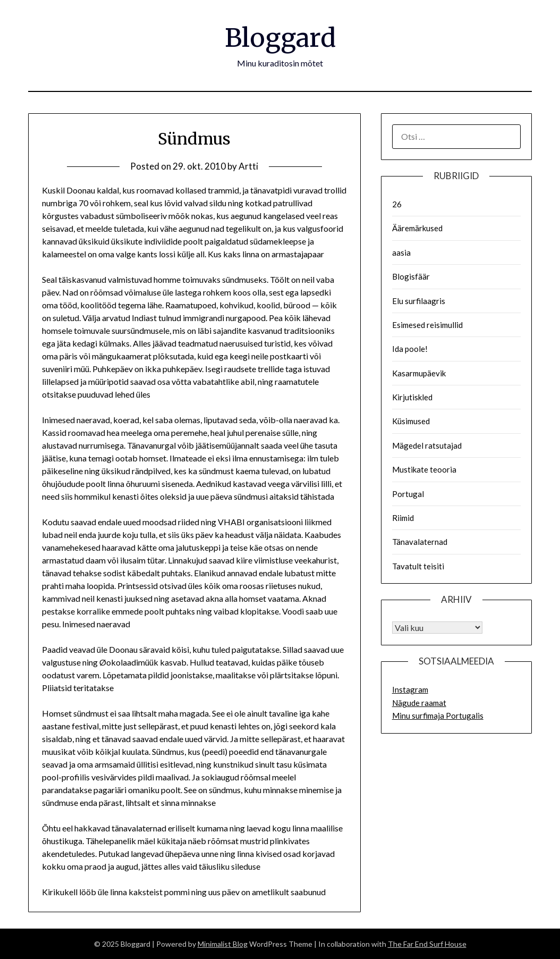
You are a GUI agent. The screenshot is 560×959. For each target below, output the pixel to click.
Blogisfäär (411, 276)
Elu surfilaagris (419, 301)
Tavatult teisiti (418, 566)
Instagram (410, 689)
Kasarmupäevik (419, 373)
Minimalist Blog (223, 944)
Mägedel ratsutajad (427, 445)
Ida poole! (410, 349)
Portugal (408, 494)
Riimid (403, 518)
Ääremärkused (417, 228)
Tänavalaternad (420, 542)
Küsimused (411, 421)
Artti (248, 166)
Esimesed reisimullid (427, 325)
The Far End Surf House (427, 944)
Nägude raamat (419, 703)
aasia (401, 253)
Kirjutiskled (412, 397)
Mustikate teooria (424, 469)
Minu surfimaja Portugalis (438, 716)
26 (397, 204)
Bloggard (280, 38)
